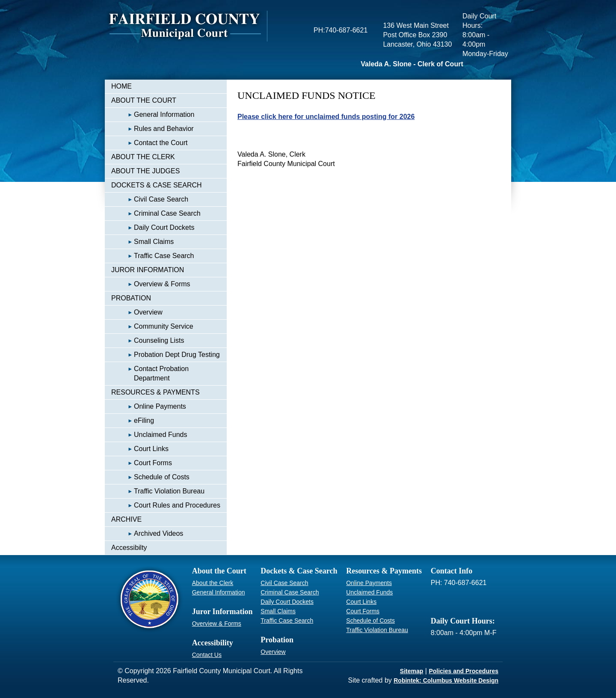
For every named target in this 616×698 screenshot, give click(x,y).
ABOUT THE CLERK (143, 157)
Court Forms (142, 463)
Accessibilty (129, 548)
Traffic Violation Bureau (158, 491)
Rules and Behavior (153, 129)
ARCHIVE (126, 519)
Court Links (140, 449)
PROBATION (131, 298)
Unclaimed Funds (149, 435)
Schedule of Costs (150, 477)
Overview (137, 312)
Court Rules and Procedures (166, 505)
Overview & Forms (151, 284)
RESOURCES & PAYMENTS (155, 392)
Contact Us (207, 655)
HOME (121, 86)
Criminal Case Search (156, 213)
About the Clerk (213, 583)
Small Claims (142, 242)
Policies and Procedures (463, 671)
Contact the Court (149, 143)
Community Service (152, 326)
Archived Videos (147, 533)
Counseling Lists (148, 340)
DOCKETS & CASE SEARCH (157, 185)
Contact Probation (150, 373)
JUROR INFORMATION (148, 270)
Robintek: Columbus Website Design (446, 680)
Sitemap (412, 671)
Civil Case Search (150, 199)
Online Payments (149, 406)
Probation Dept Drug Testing (166, 355)
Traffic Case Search (153, 256)
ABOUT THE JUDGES (145, 171)
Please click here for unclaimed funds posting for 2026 (326, 117)
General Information (153, 114)
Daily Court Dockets (153, 227)
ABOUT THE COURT (144, 100)
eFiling (133, 420)
